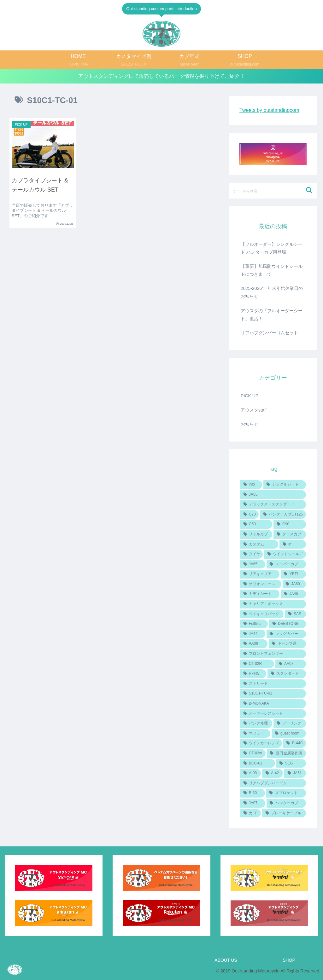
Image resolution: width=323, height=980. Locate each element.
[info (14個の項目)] (251, 485)
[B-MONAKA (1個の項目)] (273, 704)
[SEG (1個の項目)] (291, 764)
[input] (273, 191)
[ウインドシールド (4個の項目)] (285, 554)
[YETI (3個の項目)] (293, 574)
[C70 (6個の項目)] (249, 515)
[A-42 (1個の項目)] (273, 773)
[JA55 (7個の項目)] (273, 495)
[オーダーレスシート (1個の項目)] (273, 714)
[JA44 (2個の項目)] (253, 634)
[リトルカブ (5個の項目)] (256, 534)
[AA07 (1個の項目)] (291, 664)
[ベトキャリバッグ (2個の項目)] (262, 614)
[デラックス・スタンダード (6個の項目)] (273, 504)
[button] (309, 190)
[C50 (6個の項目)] (256, 524)
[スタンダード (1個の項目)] (287, 674)
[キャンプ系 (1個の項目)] (287, 644)
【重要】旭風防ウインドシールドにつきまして (272, 270)
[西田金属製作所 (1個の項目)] (286, 753)
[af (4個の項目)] (293, 545)
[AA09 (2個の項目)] (254, 644)
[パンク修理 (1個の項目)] (256, 723)
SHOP (289, 960)
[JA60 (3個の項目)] (294, 584)
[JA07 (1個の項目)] (253, 803)
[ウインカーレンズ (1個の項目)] (261, 743)
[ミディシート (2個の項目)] (260, 594)
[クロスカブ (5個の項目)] (290, 534)
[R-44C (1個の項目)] (295, 743)
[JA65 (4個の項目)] (253, 564)
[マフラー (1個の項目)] (255, 734)
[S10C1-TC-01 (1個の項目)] (273, 694)
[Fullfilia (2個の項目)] (254, 624)
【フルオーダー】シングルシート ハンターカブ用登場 (272, 248)
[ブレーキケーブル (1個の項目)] (284, 813)
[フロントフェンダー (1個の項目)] (273, 654)
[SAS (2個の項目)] (295, 614)
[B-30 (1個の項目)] (253, 793)
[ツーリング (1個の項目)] (290, 723)
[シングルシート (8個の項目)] (285, 485)
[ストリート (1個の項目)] (273, 684)
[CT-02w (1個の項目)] (253, 753)
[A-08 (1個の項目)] (250, 773)
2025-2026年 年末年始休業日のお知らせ (272, 292)
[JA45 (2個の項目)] (293, 594)
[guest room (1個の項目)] (289, 734)
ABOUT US (226, 960)
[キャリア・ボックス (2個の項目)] (273, 604)
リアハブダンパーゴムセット (269, 333)
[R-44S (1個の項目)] (253, 674)
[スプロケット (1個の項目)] (286, 793)
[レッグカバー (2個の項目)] (286, 634)
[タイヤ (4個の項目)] (251, 554)
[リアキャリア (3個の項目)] (260, 574)
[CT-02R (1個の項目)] (257, 664)
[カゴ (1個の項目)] (250, 813)
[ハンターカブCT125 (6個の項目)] (283, 515)
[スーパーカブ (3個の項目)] (286, 564)
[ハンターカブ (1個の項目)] (286, 803)
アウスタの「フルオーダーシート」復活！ (272, 315)
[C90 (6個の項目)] (290, 524)
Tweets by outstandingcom (269, 110)
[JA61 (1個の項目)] (295, 773)
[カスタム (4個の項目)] (259, 545)
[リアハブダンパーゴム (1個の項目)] (273, 783)
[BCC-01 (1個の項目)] (258, 764)
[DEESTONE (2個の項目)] (287, 624)
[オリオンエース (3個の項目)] (261, 584)
